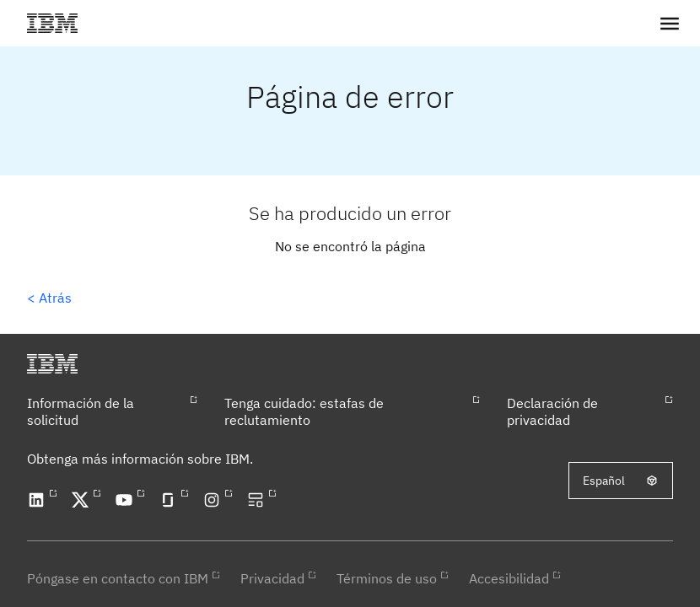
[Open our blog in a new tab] (258, 500)
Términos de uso (387, 578)
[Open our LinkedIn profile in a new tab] (39, 500)
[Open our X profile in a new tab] (83, 500)
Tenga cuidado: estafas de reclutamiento (304, 412)
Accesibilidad (509, 578)
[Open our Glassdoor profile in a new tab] (170, 500)
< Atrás (49, 298)
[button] (670, 23)
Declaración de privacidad (552, 412)
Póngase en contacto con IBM (118, 578)
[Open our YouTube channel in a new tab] (127, 500)
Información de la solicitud (81, 412)
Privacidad (272, 578)
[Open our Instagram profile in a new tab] (214, 500)
